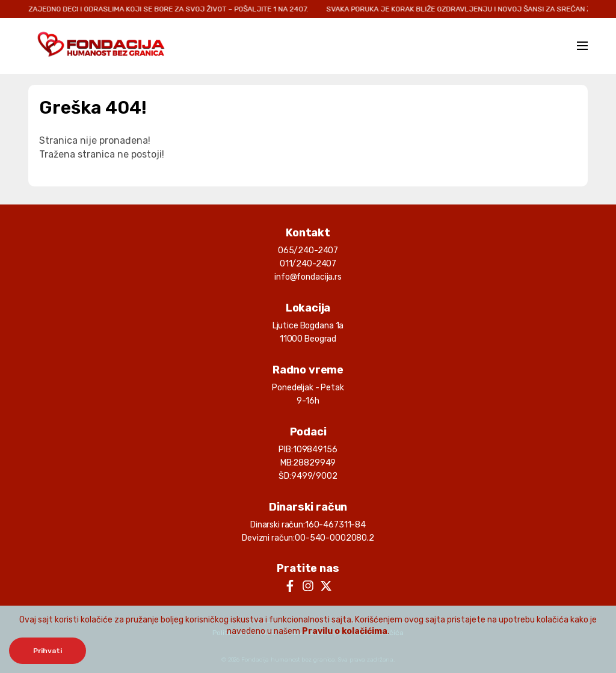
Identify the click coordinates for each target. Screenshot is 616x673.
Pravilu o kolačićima (345, 631)
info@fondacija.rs (308, 277)
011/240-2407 (308, 264)
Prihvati (48, 651)
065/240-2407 (308, 250)
